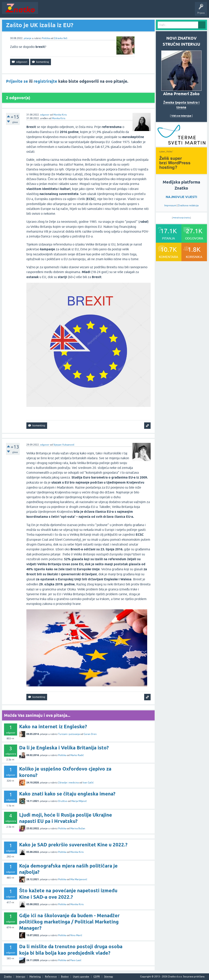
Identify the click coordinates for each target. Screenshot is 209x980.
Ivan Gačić (88, 783)
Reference (51, 977)
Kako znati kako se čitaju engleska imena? (67, 794)
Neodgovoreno (62, 11)
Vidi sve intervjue (181, 116)
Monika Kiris (60, 115)
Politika (46, 38)
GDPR (97, 977)
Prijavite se (17, 81)
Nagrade (142, 11)
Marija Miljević (79, 801)
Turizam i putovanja (69, 734)
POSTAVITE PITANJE (99, 11)
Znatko (8, 977)
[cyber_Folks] (182, 145)
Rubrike (79, 11)
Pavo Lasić (76, 960)
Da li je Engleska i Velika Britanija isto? (64, 748)
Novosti (45, 11)
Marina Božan (78, 828)
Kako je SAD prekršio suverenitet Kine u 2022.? (73, 845)
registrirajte (45, 81)
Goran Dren (90, 734)
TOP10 (129, 11)
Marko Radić (77, 755)
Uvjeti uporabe (81, 977)
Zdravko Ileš (61, 38)
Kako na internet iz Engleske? (53, 727)
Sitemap (109, 977)
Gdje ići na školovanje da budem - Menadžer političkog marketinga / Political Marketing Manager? (69, 922)
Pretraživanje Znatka (182, 218)
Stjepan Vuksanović (64, 445)
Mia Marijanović (79, 879)
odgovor (45, 115)
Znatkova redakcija (188, 205)
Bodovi (65, 977)
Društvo (63, 801)
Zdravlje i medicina (68, 783)
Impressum (170, 205)
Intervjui (21, 977)
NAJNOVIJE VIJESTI (181, 197)
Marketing (35, 977)
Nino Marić (76, 935)
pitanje (28, 38)
